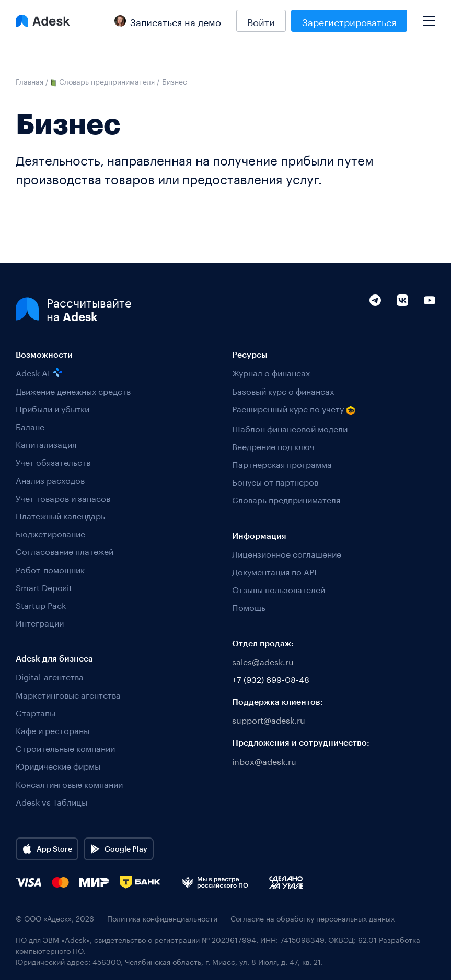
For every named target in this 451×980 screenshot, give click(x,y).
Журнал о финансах (271, 372)
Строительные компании (65, 747)
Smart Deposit (44, 587)
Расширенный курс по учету (294, 409)
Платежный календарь (60, 515)
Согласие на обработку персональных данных (313, 918)
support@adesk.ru (269, 719)
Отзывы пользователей (279, 589)
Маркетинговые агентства (68, 694)
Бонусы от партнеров (275, 481)
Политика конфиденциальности (162, 918)
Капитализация (46, 444)
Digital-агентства (50, 676)
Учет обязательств (53, 461)
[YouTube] (430, 322)
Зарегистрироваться (349, 21)
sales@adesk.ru (263, 661)
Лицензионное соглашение (287, 553)
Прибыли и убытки (53, 408)
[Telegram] (375, 322)
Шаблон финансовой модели (290, 428)
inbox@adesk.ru (264, 760)
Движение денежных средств (73, 390)
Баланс (30, 426)
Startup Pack (41, 604)
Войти (261, 21)
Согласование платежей (65, 551)
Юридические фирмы (58, 765)
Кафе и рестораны (53, 730)
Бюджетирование (50, 533)
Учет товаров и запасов (63, 497)
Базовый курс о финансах (283, 390)
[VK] (402, 322)
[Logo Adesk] (43, 21)
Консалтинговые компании (69, 783)
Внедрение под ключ (273, 446)
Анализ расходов (50, 480)
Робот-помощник (50, 569)
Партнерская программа (282, 463)
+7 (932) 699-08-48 (271, 678)
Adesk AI (39, 372)
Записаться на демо (168, 21)
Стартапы (36, 712)
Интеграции (40, 622)
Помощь (249, 606)
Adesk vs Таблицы (51, 801)
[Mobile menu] (429, 17)
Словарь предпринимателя (286, 499)
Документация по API (274, 571)
